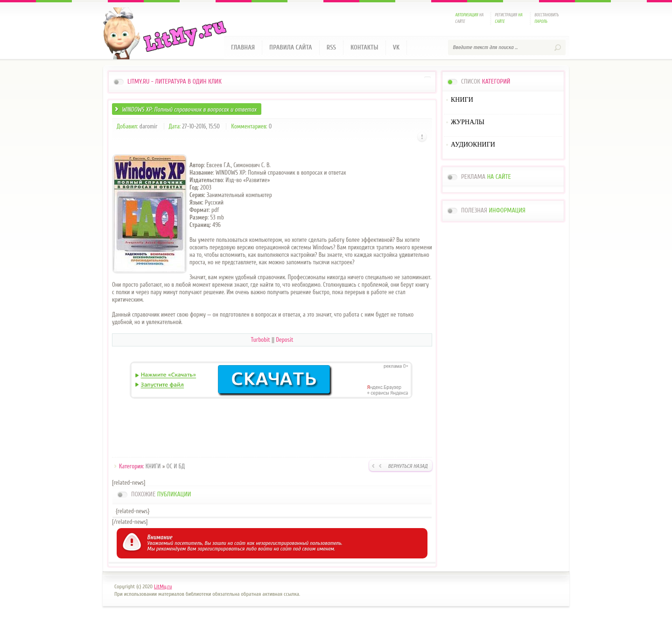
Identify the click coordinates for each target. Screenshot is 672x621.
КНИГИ (153, 466)
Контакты (364, 47)
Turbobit (261, 340)
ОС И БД (176, 466)
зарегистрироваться (221, 549)
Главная (243, 47)
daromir (148, 126)
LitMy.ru (163, 586)
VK (396, 47)
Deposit (284, 340)
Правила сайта (291, 47)
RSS (331, 47)
